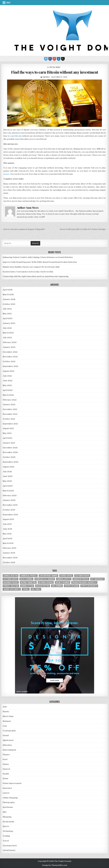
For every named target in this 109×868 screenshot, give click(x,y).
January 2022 (9, 404)
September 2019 (10, 515)
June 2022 (8, 381)
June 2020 (8, 476)
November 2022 (10, 357)
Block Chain (8, 716)
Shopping (7, 817)
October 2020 (9, 457)
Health (6, 774)
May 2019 (7, 534)
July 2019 (7, 524)
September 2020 (11, 462)
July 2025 (7, 309)
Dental (6, 735)
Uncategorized (10, 846)
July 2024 (7, 328)
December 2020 (10, 448)
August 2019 (8, 519)
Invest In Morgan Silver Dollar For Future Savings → (84, 229)
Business (7, 721)
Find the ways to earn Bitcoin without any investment (55, 72)
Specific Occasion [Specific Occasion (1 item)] (72, 586)
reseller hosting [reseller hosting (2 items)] (43, 586)
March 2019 (8, 543)
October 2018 (9, 562)
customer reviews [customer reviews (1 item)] (82, 576)
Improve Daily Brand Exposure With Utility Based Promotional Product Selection (40, 262)
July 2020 (7, 472)
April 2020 (8, 486)
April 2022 (8, 390)
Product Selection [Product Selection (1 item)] (11, 586)
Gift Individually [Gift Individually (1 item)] (97, 579)
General (6, 769)
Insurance (7, 788)
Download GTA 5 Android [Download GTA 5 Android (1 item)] (45, 579)
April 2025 (8, 318)
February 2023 (10, 342)
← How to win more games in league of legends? (23, 229)
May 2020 (7, 481)
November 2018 (10, 558)
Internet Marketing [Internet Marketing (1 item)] (28, 582)
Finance (6, 755)
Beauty (6, 712)
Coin (5, 726)
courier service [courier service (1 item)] (66, 576)
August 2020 (9, 467)
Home (5, 778)
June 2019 (7, 529)
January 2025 (9, 323)
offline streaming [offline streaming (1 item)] (62, 582)
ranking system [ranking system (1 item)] (27, 586)
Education (7, 745)
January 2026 (9, 299)
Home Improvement (12, 783)
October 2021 (9, 419)
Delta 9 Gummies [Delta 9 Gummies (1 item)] (26, 579)
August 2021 (8, 428)
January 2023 (9, 347)
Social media (8, 822)
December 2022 (10, 352)
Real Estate (8, 807)
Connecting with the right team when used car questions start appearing (36, 276)
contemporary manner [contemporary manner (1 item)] (48, 576)
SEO (5, 812)
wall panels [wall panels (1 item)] (36, 589)
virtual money (55, 67)
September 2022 (10, 366)
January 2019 (9, 553)
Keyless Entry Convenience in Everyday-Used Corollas (28, 272)
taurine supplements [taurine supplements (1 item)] (12, 589)
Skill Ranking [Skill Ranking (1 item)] (57, 586)
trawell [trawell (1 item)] (26, 589)
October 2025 (9, 304)
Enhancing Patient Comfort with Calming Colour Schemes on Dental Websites (38, 257)
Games (6, 764)
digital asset (8, 740)
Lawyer (6, 793)
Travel (6, 841)
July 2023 (7, 338)
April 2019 (7, 539)
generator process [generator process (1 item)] (81, 579)
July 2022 (7, 376)
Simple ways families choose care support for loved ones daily (31, 267)
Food (5, 759)
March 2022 (8, 395)
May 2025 (7, 314)
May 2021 (7, 433)
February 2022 (10, 400)
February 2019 (9, 548)
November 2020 (10, 452)
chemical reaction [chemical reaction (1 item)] (11, 576)
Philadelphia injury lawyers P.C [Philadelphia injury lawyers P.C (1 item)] (84, 582)
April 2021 (7, 438)
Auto (5, 707)
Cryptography (9, 731)
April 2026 (8, 290)
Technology (8, 831)
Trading (6, 836)
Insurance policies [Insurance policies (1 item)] (11, 582)
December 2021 (10, 409)
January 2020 (9, 500)
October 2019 (9, 510)
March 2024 (8, 333)
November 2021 (10, 414)
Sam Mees (46, 77)
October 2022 (9, 361)
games (6, 174)
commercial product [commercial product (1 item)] (29, 576)
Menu (8, 3)
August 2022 (8, 371)
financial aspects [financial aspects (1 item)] (64, 579)
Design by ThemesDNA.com (55, 865)
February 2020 (10, 496)
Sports (6, 826)
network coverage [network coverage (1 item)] (46, 582)
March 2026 (8, 294)
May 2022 (7, 385)
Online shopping (10, 798)
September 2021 (10, 424)
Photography (9, 802)
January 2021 (9, 443)
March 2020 (8, 491)
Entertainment (9, 750)
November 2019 (10, 505)
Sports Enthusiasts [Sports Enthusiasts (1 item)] (89, 586)
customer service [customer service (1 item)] (11, 579)
